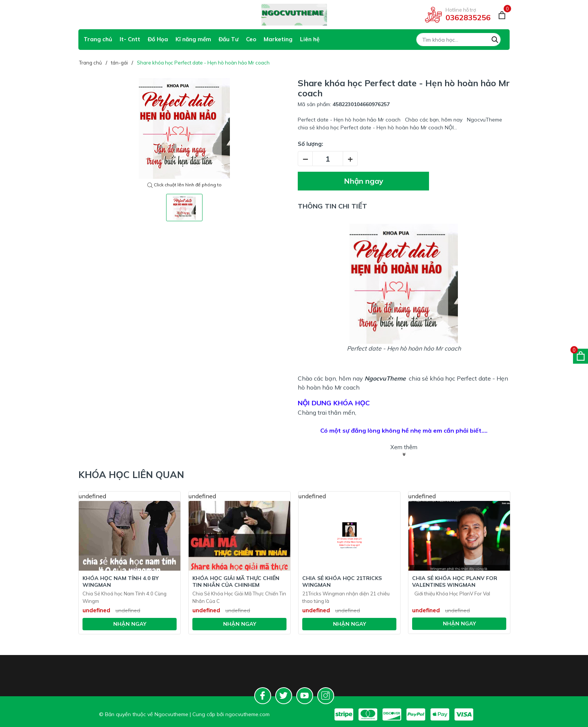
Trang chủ (98, 39)
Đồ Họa (158, 39)
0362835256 (468, 17)
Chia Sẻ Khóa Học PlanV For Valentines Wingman (455, 582)
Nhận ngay (364, 181)
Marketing (278, 39)
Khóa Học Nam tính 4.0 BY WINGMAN (121, 582)
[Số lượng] (328, 159)
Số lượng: (310, 144)
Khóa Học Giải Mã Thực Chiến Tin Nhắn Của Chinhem (236, 582)
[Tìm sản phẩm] (458, 40)
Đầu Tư (229, 39)
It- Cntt (130, 39)
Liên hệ (310, 39)
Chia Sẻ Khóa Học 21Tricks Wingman (342, 582)
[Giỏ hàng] (502, 15)
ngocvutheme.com (247, 714)
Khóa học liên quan (131, 474)
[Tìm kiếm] (495, 39)
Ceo (251, 39)
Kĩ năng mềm (193, 39)
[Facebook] (263, 696)
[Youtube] (305, 696)
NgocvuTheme (385, 378)
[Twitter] (284, 696)
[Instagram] (326, 696)
